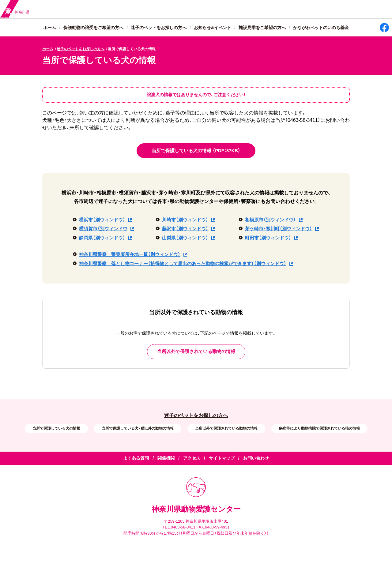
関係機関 (166, 458)
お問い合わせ (256, 458)
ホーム (50, 28)
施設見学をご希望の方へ (262, 28)
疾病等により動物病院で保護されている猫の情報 (319, 428)
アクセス (192, 458)
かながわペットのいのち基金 (321, 28)
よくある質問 (136, 458)
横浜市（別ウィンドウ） (102, 220)
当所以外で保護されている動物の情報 (226, 428)
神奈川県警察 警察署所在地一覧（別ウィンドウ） (130, 254)
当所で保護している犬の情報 (56, 428)
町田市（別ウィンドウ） (268, 238)
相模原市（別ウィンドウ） (270, 220)
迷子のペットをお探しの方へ (159, 28)
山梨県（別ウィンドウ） (185, 238)
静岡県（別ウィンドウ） (102, 238)
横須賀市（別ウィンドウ (103, 229)
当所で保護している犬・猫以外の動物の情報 (138, 428)
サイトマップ (222, 458)
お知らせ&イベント (213, 28)
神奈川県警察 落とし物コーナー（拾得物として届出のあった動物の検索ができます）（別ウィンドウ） (183, 264)
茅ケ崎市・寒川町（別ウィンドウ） (279, 229)
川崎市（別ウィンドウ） (185, 220)
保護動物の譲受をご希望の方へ (93, 28)
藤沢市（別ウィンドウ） (185, 229)
